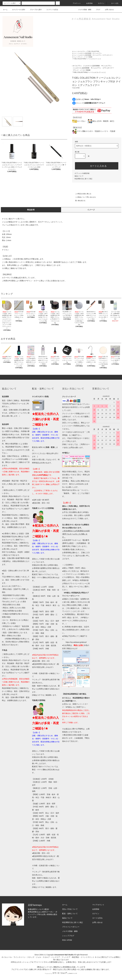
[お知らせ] (88, 99)
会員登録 (88, 3)
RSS (64, 940)
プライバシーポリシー (71, 927)
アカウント (75, 3)
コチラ (40, 695)
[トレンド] (91, 103)
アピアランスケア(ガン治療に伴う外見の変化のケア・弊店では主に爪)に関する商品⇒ (45, 969)
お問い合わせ (108, 10)
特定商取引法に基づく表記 (83, 179)
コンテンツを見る (51, 10)
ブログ (97, 10)
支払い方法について (70, 909)
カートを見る (97, 918)
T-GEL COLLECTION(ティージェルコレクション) (87, 59)
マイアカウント (98, 905)
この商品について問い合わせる (84, 197)
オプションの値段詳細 (82, 173)
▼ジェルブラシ (97, 53)
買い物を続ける (79, 201)
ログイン (100, 3)
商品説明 (31, 210)
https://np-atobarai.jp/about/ (76, 642)
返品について (79, 176)
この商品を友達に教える (82, 194)
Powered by (61, 973)
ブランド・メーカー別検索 (85, 57)
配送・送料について (70, 914)
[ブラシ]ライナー (108, 55)
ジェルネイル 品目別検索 (84, 53)
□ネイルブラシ (82, 51)
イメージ (91, 210)
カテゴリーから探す (17, 10)
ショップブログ (68, 936)
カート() (113, 3)
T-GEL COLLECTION (93, 51)
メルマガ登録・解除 (83, 10)
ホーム (5, 10)
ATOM (69, 940)
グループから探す (34, 10)
